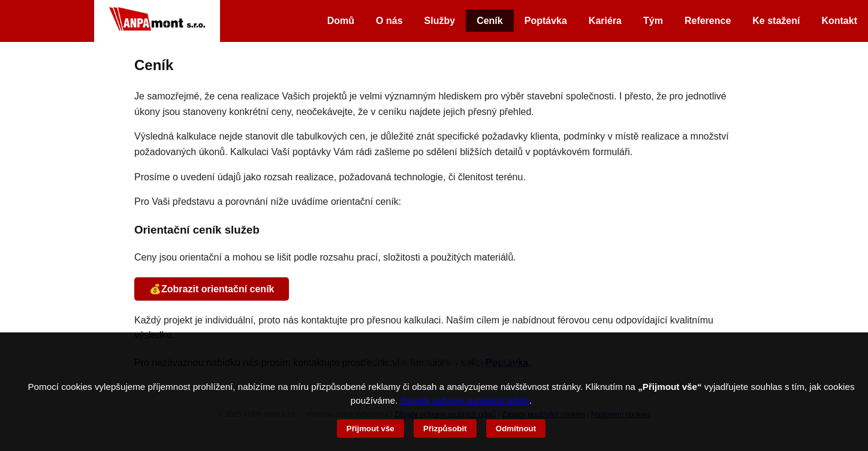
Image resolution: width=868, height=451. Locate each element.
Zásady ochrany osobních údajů (465, 400)
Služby (440, 21)
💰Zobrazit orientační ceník (212, 289)
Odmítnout (516, 429)
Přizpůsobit (445, 429)
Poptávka (546, 21)
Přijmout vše (370, 429)
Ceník (490, 21)
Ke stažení (776, 21)
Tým (653, 21)
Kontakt (839, 21)
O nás (389, 21)
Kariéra (605, 21)
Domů (341, 21)
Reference (708, 21)
